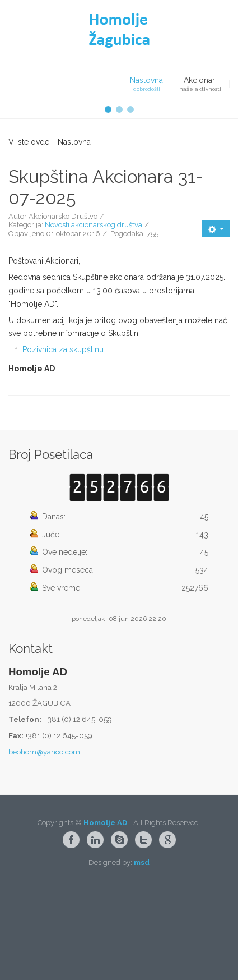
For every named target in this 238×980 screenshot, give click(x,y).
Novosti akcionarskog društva (94, 314)
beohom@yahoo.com (44, 841)
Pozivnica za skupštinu (63, 439)
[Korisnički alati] (216, 318)
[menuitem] (146, 84)
